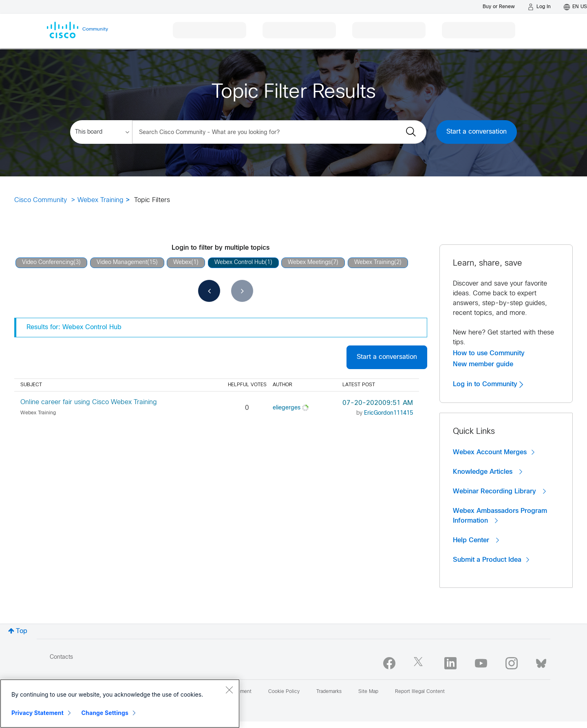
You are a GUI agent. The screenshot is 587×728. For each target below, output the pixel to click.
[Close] (229, 690)
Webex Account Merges (494, 452)
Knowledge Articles (488, 472)
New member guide (483, 364)
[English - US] (575, 7)
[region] (120, 704)
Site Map (368, 692)
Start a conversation (477, 132)
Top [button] (22, 631)
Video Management (122, 263)
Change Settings (105, 713)
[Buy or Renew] (499, 7)
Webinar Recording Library (499, 491)
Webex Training (100, 200)
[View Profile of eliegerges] (287, 408)
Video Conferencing (48, 263)
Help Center (476, 540)
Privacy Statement (38, 713)
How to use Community (489, 353)
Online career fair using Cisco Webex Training (89, 402)
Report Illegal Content (420, 692)
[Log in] (539, 7)
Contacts (61, 657)
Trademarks (329, 692)
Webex (182, 263)
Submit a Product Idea (491, 560)
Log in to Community (488, 384)
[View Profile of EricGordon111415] (388, 413)
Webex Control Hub (240, 263)
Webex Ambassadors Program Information (500, 516)
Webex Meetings (309, 263)
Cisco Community (41, 200)
